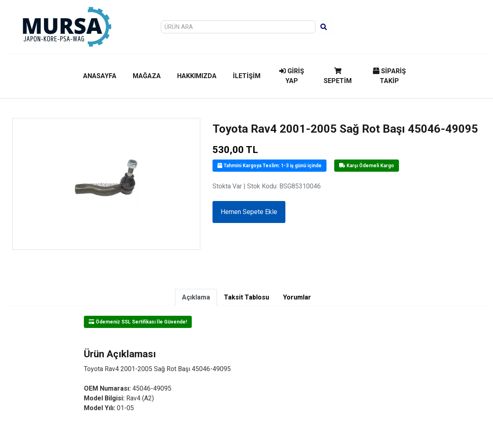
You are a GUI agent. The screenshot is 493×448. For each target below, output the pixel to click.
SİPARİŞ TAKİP (389, 76)
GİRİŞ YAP (292, 76)
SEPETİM (338, 76)
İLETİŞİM (247, 76)
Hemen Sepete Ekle (249, 212)
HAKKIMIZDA (197, 76)
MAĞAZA (147, 76)
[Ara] (324, 27)
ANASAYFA (100, 76)
